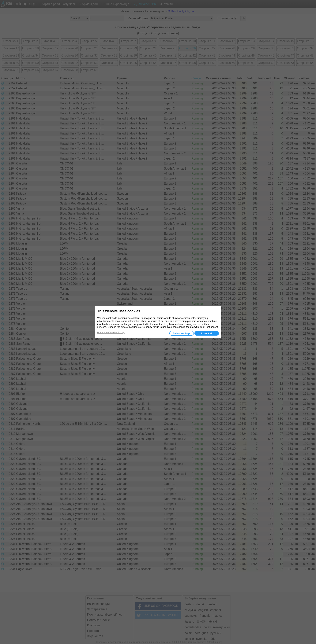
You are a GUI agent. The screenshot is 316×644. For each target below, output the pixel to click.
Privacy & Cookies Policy (111, 332)
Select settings (182, 333)
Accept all (207, 333)
